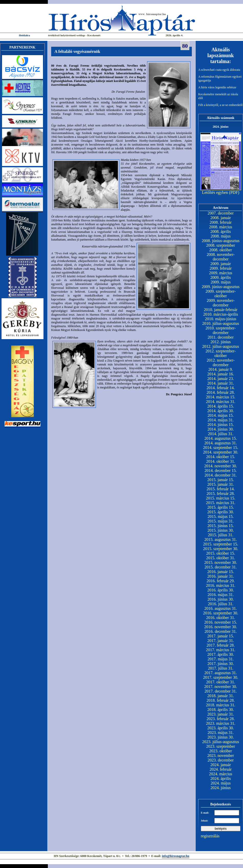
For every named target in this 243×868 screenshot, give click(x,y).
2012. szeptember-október (221, 353)
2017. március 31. (221, 650)
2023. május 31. (220, 733)
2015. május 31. (220, 521)
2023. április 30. (221, 728)
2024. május (220, 783)
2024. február (220, 769)
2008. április (221, 231)
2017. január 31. (221, 641)
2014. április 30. (221, 411)
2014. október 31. (221, 461)
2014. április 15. (221, 406)
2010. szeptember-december (221, 330)
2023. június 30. (221, 737)
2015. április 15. (221, 507)
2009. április (221, 277)
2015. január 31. (221, 484)
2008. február (220, 222)
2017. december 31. (220, 691)
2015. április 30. (221, 512)
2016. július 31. (221, 604)
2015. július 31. (221, 535)
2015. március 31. (221, 503)
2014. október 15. (221, 457)
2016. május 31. (220, 595)
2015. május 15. (220, 516)
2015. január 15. (221, 480)
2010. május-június (221, 319)
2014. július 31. (221, 434)
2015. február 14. (220, 489)
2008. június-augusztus (221, 241)
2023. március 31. (221, 723)
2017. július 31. (221, 668)
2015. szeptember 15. (221, 544)
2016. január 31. (221, 576)
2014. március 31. (221, 402)
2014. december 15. (220, 471)
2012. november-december (221, 362)
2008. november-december (221, 257)
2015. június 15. (221, 526)
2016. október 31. (221, 618)
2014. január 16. (221, 374)
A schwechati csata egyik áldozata (219, 70)
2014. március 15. (221, 397)
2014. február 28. (220, 392)
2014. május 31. (220, 420)
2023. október (221, 751)
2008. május (220, 236)
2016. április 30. (221, 590)
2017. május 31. (220, 659)
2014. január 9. (221, 369)
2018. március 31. (221, 705)
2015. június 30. (221, 530)
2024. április (221, 778)
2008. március (221, 227)
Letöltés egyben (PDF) (221, 192)
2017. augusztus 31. (221, 673)
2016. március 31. (221, 585)
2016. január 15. (221, 572)
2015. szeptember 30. (221, 549)
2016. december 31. (220, 631)
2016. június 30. (221, 599)
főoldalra (24, 35)
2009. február (220, 268)
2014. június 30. (221, 429)
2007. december (220, 213)
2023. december (220, 760)
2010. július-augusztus (221, 323)
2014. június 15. (221, 425)
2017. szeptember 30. (221, 677)
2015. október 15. (221, 553)
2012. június (221, 342)
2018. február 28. (220, 700)
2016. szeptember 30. (221, 613)
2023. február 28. (220, 719)
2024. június (221, 788)
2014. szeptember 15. (221, 448)
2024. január (221, 765)
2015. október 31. (221, 558)
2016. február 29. (220, 581)
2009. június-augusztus (221, 287)
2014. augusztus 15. (221, 438)
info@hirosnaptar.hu (176, 856)
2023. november (221, 756)
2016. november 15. (221, 622)
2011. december (221, 337)
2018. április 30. (221, 710)
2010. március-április (221, 314)
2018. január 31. (221, 696)
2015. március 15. (221, 498)
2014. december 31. (220, 475)
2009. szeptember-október (221, 294)
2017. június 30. (221, 664)
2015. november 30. (221, 562)
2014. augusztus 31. (221, 443)
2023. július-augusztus (221, 742)
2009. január (221, 264)
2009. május (220, 282)
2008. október (221, 250)
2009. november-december (221, 303)
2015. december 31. (220, 567)
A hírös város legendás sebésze (217, 87)
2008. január (221, 218)
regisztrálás (210, 836)
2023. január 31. (221, 714)
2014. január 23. (221, 379)
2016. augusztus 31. (221, 608)
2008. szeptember (221, 245)
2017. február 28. (220, 645)
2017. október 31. (221, 682)
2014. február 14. (220, 388)
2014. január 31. (221, 383)
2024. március (221, 774)
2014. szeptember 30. (221, 452)
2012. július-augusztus (221, 346)
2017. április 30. (221, 654)
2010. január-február (221, 310)
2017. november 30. (221, 687)
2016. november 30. (221, 627)
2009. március (221, 273)
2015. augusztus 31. (221, 539)
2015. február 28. (220, 494)
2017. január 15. (221, 636)
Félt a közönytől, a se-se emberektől (220, 105)
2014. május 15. (220, 415)
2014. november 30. (221, 466)
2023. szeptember (221, 746)
